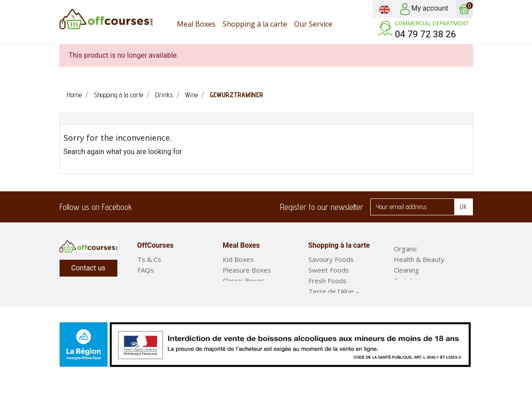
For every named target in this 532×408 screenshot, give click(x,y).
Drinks (318, 313)
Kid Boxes (238, 259)
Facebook (144, 207)
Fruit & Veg (411, 281)
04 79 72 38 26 (425, 34)
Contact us (88, 268)
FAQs (146, 270)
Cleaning (406, 270)
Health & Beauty (419, 259)
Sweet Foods (329, 270)
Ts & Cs (149, 259)
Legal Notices (158, 291)
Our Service (155, 281)
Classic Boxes (244, 281)
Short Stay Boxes (249, 291)
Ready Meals (414, 302)
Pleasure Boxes (247, 270)
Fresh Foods (328, 281)
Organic (406, 249)
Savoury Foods (331, 259)
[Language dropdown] (384, 9)
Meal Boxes (412, 291)
